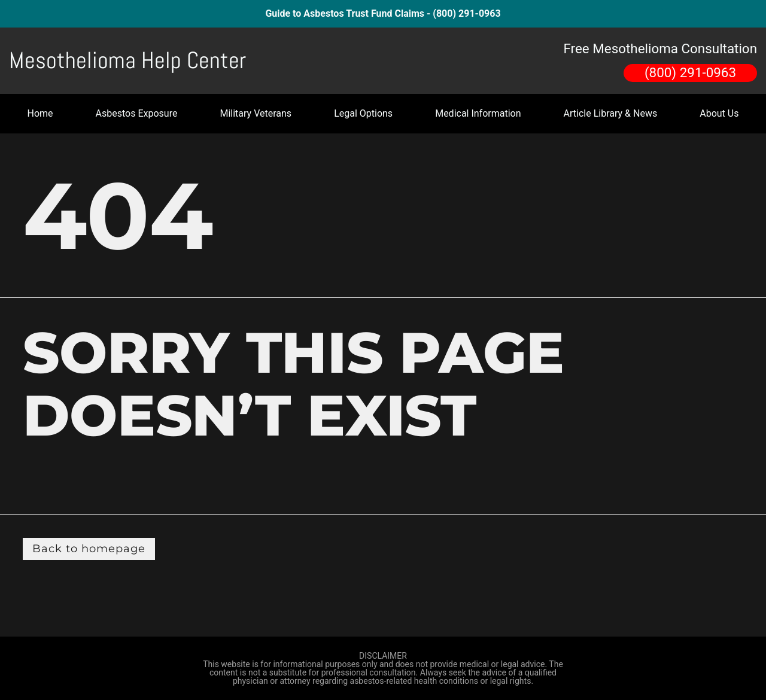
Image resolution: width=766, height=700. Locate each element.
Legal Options (363, 113)
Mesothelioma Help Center (127, 60)
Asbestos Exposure (137, 113)
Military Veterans (256, 113)
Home (40, 113)
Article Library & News (611, 113)
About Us (719, 113)
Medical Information (478, 113)
